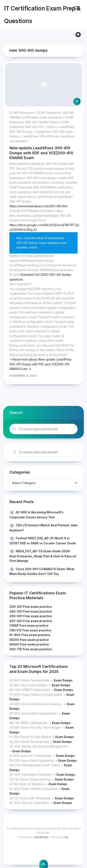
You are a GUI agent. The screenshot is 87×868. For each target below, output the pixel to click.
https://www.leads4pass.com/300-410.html (38, 206)
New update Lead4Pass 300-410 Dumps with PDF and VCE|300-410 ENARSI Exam (41, 153)
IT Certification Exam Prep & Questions (42, 15)
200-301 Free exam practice (31, 611)
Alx (66, 837)
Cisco (51, 127)
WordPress (42, 837)
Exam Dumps (63, 680)
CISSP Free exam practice (29, 625)
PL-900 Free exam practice (30, 635)
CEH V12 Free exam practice (30, 630)
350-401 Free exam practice (31, 621)
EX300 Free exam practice (29, 644)
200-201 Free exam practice (31, 607)
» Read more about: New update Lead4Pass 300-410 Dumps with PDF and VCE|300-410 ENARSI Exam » (40, 364)
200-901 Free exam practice (31, 616)
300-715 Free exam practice (31, 649)
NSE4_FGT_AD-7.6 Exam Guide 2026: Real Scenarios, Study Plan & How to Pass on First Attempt (43, 556)
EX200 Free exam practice (29, 640)
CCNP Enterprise (22, 113)
